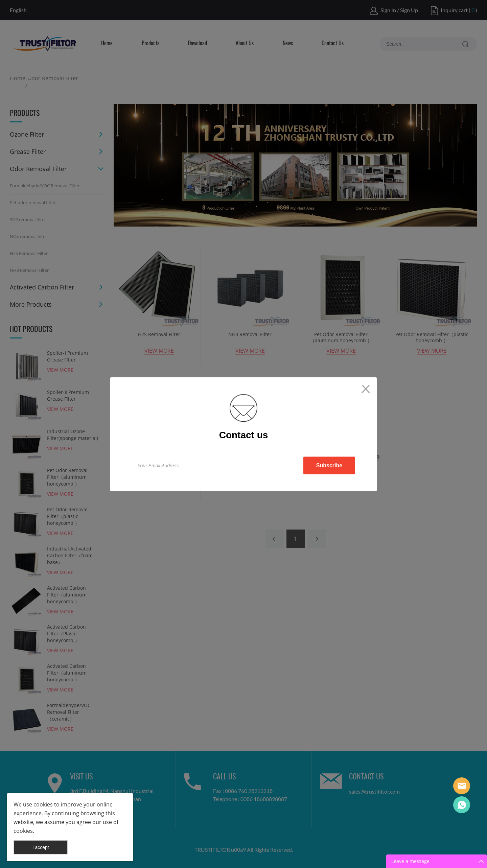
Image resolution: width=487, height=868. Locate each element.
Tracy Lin (462, 805)
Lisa (462, 786)
